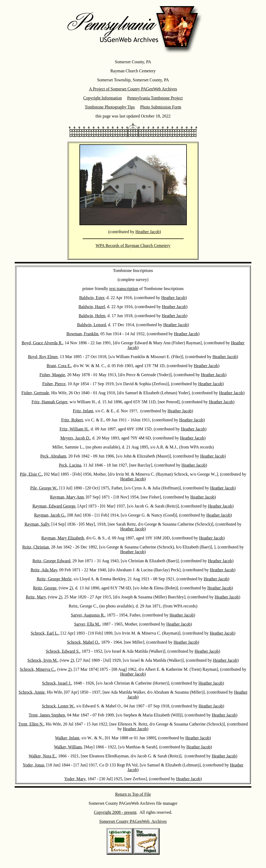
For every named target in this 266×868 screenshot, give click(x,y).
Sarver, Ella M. (87, 624)
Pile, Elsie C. (31, 474)
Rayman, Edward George (54, 506)
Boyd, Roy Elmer (43, 357)
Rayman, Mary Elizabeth (63, 538)
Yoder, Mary (75, 779)
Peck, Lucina (70, 465)
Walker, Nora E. (42, 756)
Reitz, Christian (36, 547)
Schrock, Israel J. (57, 683)
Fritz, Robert (72, 420)
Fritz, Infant (83, 411)
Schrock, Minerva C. (37, 669)
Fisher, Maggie (52, 375)
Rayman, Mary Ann (67, 497)
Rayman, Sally (37, 524)
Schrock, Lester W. (58, 706)
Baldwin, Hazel (92, 307)
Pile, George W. (44, 488)
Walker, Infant (67, 738)
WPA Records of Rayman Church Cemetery (133, 246)
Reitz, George (45, 588)
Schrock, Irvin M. (43, 660)
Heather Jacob (147, 232)
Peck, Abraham (53, 456)
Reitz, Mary (36, 597)
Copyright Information (102, 98)
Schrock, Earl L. (45, 633)
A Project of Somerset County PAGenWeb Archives (133, 89)
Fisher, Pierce (54, 384)
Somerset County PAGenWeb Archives (133, 821)
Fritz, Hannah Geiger (50, 402)
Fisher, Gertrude (35, 393)
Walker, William (68, 747)
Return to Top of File (133, 794)
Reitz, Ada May (44, 570)
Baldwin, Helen (92, 316)
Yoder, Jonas (33, 765)
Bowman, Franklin (82, 334)
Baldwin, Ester (92, 298)
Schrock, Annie (32, 692)
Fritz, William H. (74, 429)
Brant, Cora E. (59, 366)
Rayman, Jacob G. (50, 515)
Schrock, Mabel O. (83, 642)
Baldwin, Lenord (91, 325)
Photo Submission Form (161, 107)
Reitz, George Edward (51, 561)
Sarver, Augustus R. (88, 615)
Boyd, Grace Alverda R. (42, 343)
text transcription (124, 289)
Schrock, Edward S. (63, 651)
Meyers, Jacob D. (75, 438)
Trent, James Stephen (47, 715)
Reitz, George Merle (54, 579)
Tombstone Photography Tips (110, 107)
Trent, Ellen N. (31, 724)
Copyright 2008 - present (115, 812)
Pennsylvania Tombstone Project (155, 98)
